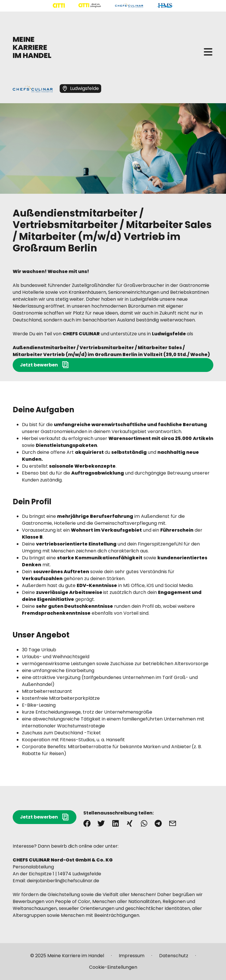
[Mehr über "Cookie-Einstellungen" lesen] (113, 967)
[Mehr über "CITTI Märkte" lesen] (90, 6)
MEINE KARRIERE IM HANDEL (32, 47)
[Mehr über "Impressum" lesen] (132, 958)
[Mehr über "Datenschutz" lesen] (174, 958)
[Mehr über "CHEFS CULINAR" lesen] (129, 6)
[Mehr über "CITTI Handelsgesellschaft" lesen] (59, 6)
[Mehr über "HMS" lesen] (165, 6)
